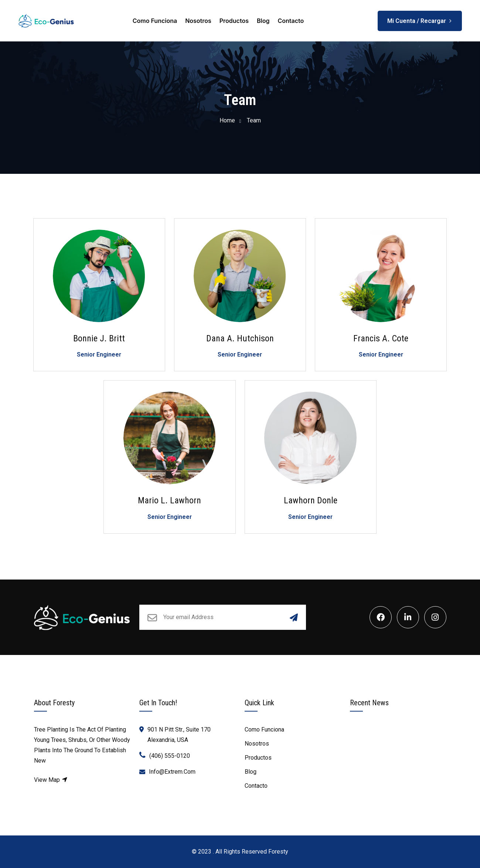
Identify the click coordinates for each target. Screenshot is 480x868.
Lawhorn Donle (311, 500)
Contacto (291, 21)
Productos (234, 21)
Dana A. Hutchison (240, 338)
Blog (263, 21)
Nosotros (198, 21)
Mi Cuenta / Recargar (420, 18)
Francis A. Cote (381, 338)
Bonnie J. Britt (99, 338)
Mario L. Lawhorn (169, 500)
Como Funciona (155, 21)
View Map (51, 780)
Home (227, 120)
